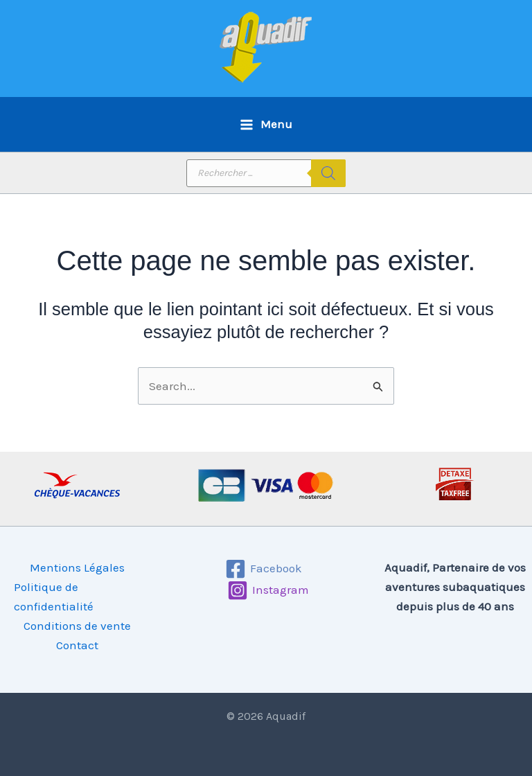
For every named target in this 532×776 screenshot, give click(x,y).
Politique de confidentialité (54, 597)
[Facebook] (264, 569)
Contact (77, 645)
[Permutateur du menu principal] (266, 124)
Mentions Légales (77, 567)
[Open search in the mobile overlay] (266, 173)
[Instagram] (268, 590)
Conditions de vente (77, 626)
